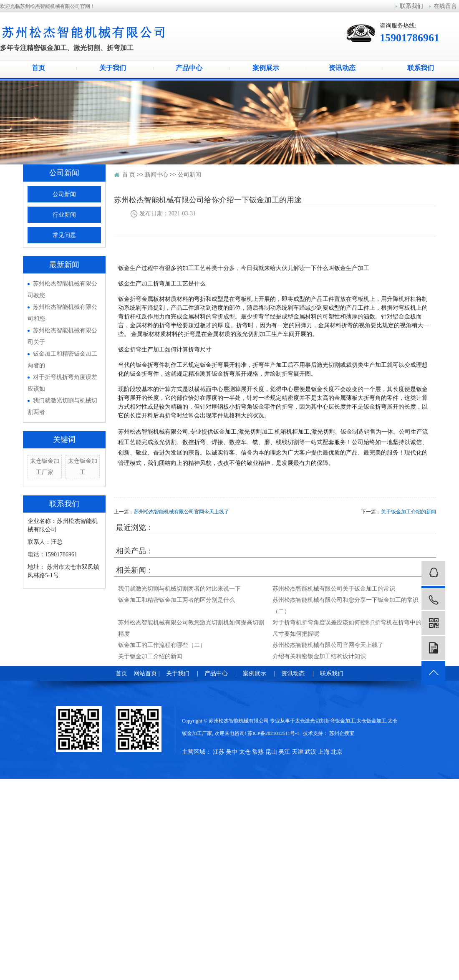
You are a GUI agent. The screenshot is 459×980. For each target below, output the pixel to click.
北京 (337, 752)
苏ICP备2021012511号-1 (273, 733)
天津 (298, 752)
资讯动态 (344, 68)
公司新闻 (64, 194)
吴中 (232, 752)
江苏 (219, 752)
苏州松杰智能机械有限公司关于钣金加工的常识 (334, 589)
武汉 (310, 752)
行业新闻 (64, 215)
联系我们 (411, 6)
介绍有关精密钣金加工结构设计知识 (319, 656)
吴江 (284, 752)
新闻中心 (156, 175)
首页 (38, 68)
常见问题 (64, 235)
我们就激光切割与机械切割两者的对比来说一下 (179, 589)
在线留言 (445, 6)
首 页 (129, 175)
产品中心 (191, 68)
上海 (324, 752)
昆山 (271, 752)
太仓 (245, 752)
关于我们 (115, 68)
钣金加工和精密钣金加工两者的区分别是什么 (177, 600)
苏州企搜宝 (342, 733)
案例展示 (268, 68)
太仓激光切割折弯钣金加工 (325, 721)
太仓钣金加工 (371, 721)
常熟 (258, 752)
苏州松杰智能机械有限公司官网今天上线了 (182, 512)
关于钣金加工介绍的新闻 (409, 512)
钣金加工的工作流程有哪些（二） (162, 645)
